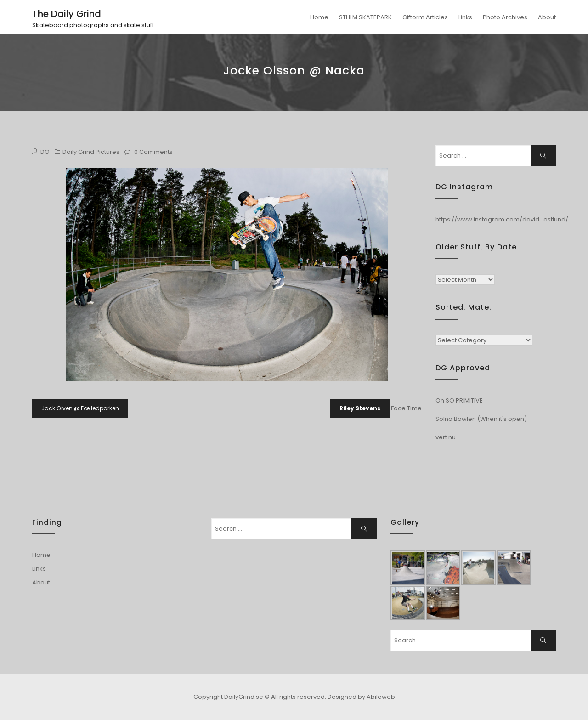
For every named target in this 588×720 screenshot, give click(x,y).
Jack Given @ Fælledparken (80, 408)
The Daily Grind (67, 14)
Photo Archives (505, 17)
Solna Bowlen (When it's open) (481, 419)
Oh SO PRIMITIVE (459, 400)
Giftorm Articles (425, 17)
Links (465, 17)
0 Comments (153, 152)
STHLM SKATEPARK (365, 17)
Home (319, 17)
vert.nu (446, 437)
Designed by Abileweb (361, 697)
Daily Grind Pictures (91, 152)
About (547, 17)
